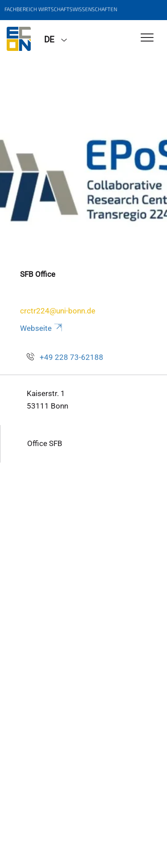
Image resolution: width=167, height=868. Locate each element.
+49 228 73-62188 (71, 357)
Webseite (42, 328)
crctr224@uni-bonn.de (58, 311)
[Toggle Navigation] (147, 38)
